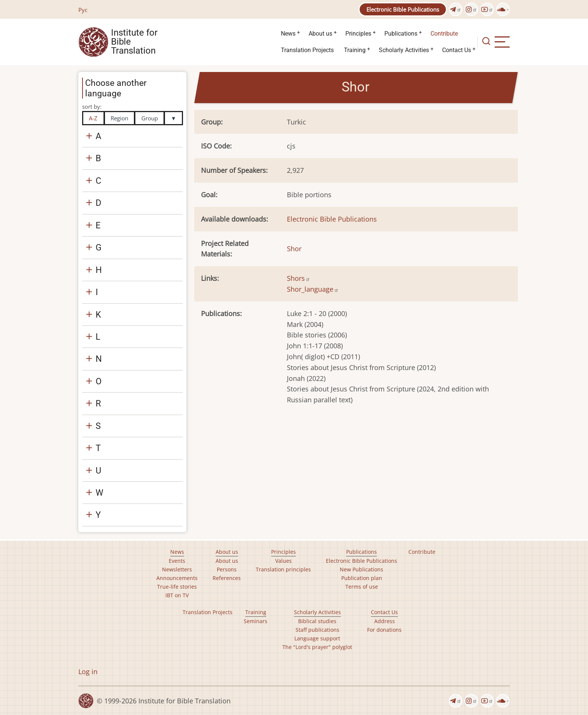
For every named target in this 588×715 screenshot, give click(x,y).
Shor (294, 249)
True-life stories (177, 587)
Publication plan (362, 578)
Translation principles (283, 569)
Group (150, 118)
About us (320, 34)
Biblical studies (317, 621)
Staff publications (317, 630)
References (227, 578)
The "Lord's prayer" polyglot (317, 647)
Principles (358, 34)
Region (119, 118)
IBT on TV (177, 595)
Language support (317, 638)
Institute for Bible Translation (134, 42)
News (288, 34)
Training (355, 50)
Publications (401, 34)
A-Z (93, 118)
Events (177, 561)
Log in (88, 672)
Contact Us (457, 50)
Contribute (444, 34)
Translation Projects (307, 50)
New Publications (361, 569)
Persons (227, 569)
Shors (298, 278)
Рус (83, 10)
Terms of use (362, 587)
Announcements (177, 578)
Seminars (256, 621)
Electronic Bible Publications (403, 9)
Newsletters (177, 569)
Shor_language (313, 289)
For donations (384, 630)
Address (385, 621)
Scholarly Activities (404, 50)
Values (283, 561)
